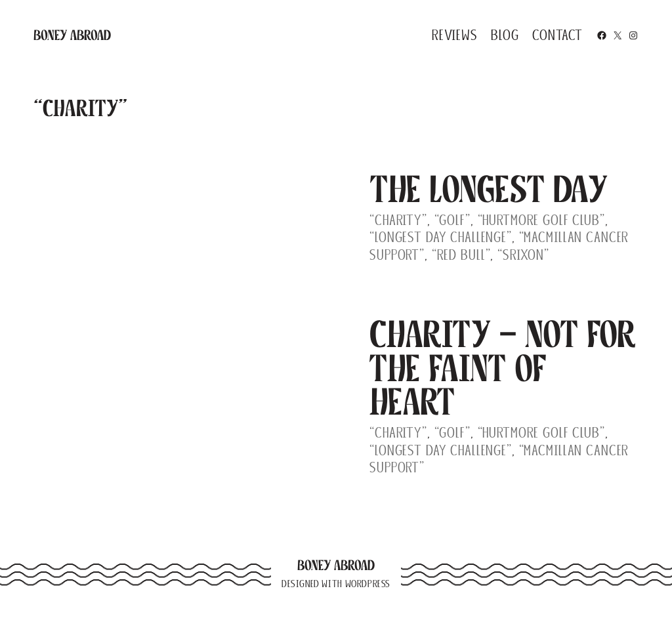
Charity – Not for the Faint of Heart (503, 368)
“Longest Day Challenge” (441, 237)
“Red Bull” (461, 255)
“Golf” (452, 220)
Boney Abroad (72, 35)
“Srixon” (523, 255)
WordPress (368, 584)
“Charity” (398, 220)
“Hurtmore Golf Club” (541, 220)
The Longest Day (489, 189)
